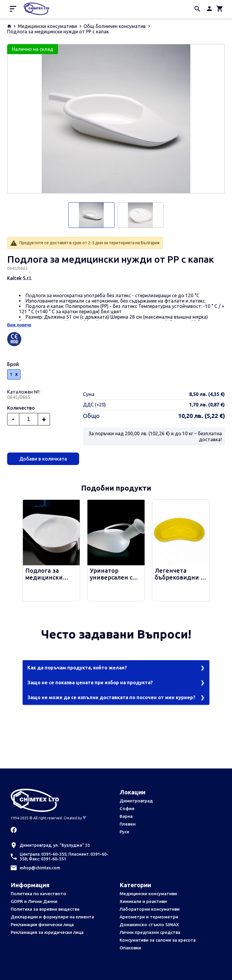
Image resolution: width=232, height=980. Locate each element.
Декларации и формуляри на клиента (52, 917)
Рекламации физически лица (42, 925)
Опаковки (130, 948)
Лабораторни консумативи (150, 909)
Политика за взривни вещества (45, 909)
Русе (124, 832)
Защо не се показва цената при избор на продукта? (90, 682)
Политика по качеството (38, 894)
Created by (75, 818)
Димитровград (136, 801)
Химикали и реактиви (143, 901)
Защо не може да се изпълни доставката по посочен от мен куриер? (111, 697)
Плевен (128, 824)
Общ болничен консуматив (115, 26)
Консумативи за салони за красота (158, 940)
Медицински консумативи (47, 26)
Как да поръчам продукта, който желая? (77, 668)
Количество (21, 408)
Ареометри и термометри (149, 917)
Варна (126, 816)
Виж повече (19, 325)
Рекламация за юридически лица (47, 932)
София (127, 808)
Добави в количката (43, 459)
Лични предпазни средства (150, 932)
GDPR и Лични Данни (34, 901)
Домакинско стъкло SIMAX (149, 925)
